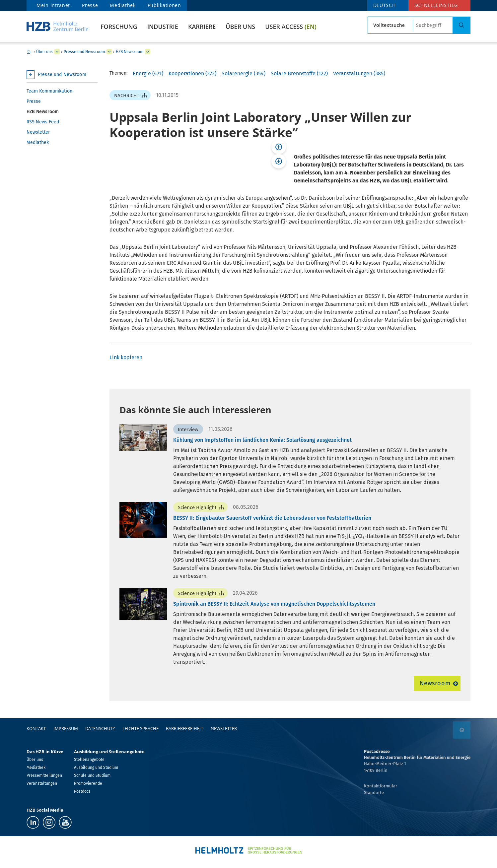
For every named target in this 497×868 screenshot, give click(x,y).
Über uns (240, 27)
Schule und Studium (92, 775)
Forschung (119, 27)
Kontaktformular (381, 786)
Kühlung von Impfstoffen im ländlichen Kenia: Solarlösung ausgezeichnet (262, 440)
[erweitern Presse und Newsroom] (109, 52)
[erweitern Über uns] (57, 52)
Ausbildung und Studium (96, 768)
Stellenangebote (89, 760)
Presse (90, 5)
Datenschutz (100, 728)
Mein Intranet (53, 5)
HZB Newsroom (130, 52)
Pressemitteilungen (44, 775)
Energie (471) (148, 73)
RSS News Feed (43, 122)
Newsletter (38, 132)
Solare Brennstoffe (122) (299, 73)
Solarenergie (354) (244, 73)
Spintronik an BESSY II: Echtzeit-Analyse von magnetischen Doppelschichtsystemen (274, 604)
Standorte (374, 793)
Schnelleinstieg (436, 5)
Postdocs (82, 791)
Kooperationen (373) (192, 73)
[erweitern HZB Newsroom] (148, 52)
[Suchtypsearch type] (390, 25)
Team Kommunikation (49, 91)
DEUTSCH (385, 5)
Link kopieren (126, 357)
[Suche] (461, 25)
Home (29, 52)
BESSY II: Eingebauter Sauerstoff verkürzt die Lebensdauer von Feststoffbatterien (272, 518)
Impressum (66, 728)
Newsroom (435, 683)
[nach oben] (462, 730)
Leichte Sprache (141, 728)
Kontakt (36, 728)
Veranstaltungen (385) (359, 73)
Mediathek (123, 5)
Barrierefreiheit (184, 728)
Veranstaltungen (42, 783)
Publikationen (164, 5)
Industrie (163, 27)
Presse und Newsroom (84, 52)
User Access (291, 27)
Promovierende (88, 783)
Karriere (202, 27)
